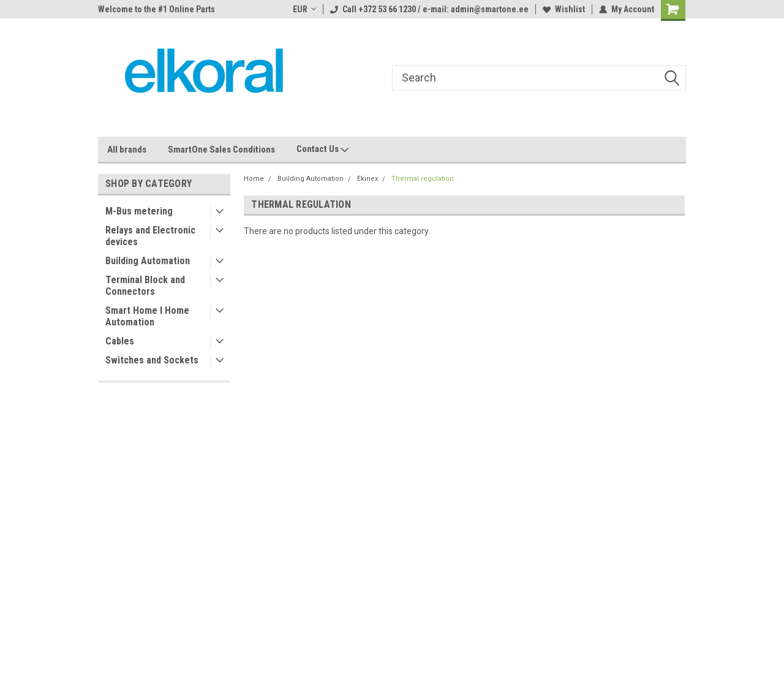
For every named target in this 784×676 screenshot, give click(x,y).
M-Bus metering (139, 211)
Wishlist (564, 9)
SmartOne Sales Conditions (221, 150)
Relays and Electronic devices (150, 236)
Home (254, 179)
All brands (127, 150)
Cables (120, 341)
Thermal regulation (423, 179)
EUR (304, 9)
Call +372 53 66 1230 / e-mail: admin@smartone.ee (429, 9)
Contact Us (322, 150)
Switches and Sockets (152, 360)
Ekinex (367, 179)
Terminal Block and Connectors (145, 286)
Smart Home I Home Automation (147, 316)
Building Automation (148, 261)
